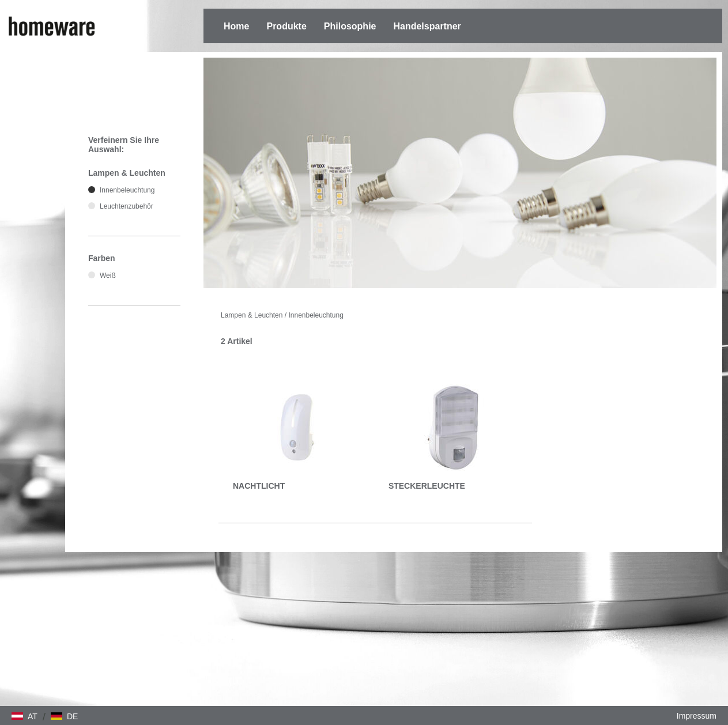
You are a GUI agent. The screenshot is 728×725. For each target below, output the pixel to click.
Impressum (697, 716)
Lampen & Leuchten (252, 315)
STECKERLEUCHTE (427, 486)
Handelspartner (427, 26)
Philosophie (350, 26)
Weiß (108, 275)
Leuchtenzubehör (127, 206)
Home (236, 26)
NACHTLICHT (259, 486)
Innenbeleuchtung (316, 315)
